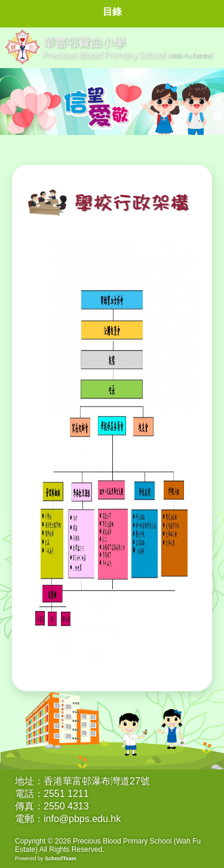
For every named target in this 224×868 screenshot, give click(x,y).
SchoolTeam (61, 858)
